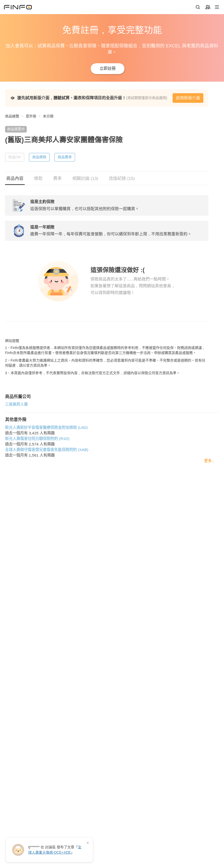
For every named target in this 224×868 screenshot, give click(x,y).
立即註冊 (108, 68)
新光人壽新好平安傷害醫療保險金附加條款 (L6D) (46, 473)
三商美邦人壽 (16, 450)
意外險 (31, 116)
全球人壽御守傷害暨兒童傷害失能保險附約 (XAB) (47, 495)
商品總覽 (12, 116)
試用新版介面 (188, 98)
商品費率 (65, 157)
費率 (57, 179)
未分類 (48, 116)
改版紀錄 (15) (122, 179)
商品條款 (39, 157)
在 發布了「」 (55, 850)
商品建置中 (16, 129)
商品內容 (15, 179)
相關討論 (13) (85, 179)
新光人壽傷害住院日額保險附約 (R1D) (37, 484)
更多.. (209, 506)
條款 (38, 179)
